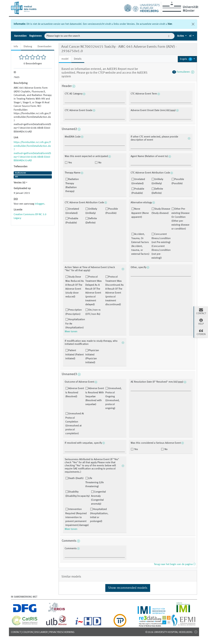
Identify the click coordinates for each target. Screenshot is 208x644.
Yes (70, 163)
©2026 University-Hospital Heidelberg (169, 632)
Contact (16, 632)
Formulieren (183, 72)
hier (170, 24)
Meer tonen (71, 332)
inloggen (40, 204)
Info (16, 47)
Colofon (28, 632)
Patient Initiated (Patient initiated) (75, 355)
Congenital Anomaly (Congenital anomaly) (98, 498)
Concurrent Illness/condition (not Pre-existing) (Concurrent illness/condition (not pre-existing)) (161, 246)
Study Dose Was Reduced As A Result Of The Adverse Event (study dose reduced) (75, 287)
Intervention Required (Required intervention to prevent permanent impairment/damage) (77, 517)
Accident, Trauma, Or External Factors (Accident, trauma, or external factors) (140, 244)
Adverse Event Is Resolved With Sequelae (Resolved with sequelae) (95, 396)
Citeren (201, 332)
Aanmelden (20, 36)
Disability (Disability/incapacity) (78, 494)
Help (201, 322)
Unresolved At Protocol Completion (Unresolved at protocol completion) (75, 424)
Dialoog (28, 47)
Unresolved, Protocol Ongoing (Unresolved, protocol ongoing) (114, 398)
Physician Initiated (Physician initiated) (92, 357)
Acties (181, 36)
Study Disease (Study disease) (161, 211)
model (65, 59)
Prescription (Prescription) (74, 312)
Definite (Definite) (157, 191)
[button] (187, 59)
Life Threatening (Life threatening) (94, 482)
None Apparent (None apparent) (140, 213)
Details (78, 59)
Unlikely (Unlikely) (157, 181)
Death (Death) (76, 478)
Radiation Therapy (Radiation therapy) (72, 185)
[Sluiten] (193, 24)
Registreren (36, 36)
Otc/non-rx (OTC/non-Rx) (93, 312)
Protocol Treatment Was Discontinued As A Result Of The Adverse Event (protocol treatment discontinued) (114, 291)
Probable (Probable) (138, 191)
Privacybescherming (62, 632)
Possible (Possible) (178, 181)
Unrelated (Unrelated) (138, 181)
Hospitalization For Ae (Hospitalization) (75, 324)
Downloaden (45, 47)
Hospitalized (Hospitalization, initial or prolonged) (99, 515)
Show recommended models (128, 588)
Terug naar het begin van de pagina (175, 564)
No (100, 163)
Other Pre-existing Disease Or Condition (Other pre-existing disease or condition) (180, 219)
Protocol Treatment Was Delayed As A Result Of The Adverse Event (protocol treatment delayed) (94, 291)
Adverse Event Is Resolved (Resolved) (75, 393)
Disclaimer (41, 632)
